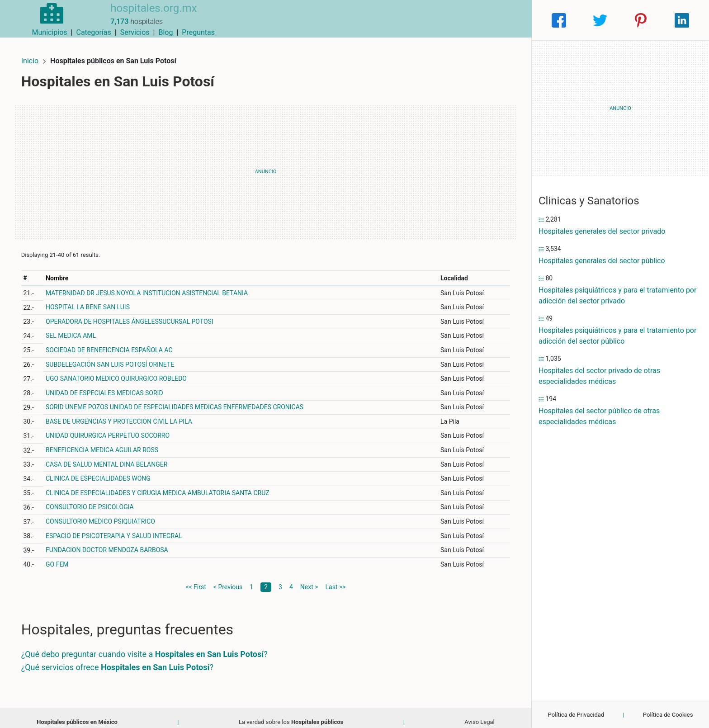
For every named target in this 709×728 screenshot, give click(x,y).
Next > (309, 579)
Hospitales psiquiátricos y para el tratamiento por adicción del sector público (617, 336)
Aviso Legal (479, 714)
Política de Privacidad (576, 715)
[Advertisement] (266, 164)
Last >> (336, 579)
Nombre (64, 270)
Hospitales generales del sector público (602, 261)
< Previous (228, 579)
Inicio (37, 53)
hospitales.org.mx (139, 15)
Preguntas (508, 20)
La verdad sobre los (291, 714)
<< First (196, 579)
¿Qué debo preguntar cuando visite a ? (152, 646)
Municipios (359, 20)
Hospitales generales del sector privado (602, 231)
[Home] (45, 20)
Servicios (445, 20)
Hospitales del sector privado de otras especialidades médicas (599, 376)
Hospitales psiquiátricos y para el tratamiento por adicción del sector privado (617, 295)
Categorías (403, 20)
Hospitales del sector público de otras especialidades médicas (599, 416)
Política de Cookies (668, 715)
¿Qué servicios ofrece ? (125, 659)
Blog (475, 20)
